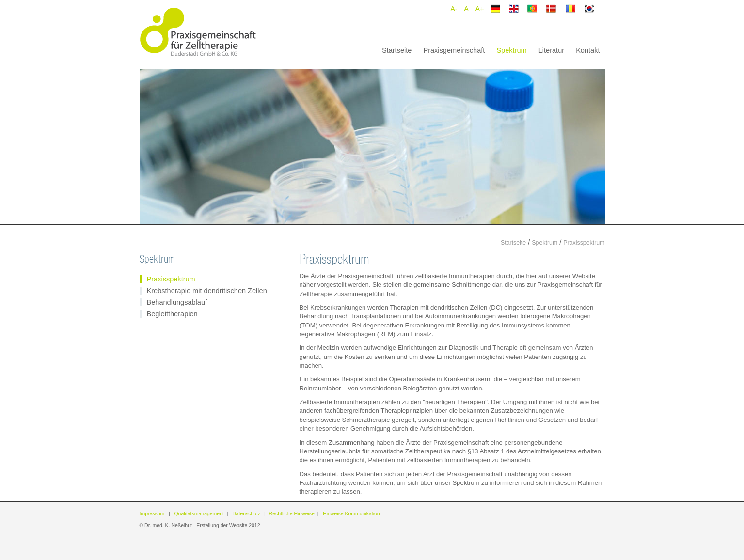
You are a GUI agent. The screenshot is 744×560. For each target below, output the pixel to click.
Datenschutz (246, 514)
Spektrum (511, 50)
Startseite (397, 50)
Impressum (152, 514)
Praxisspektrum (584, 243)
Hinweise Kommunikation (351, 514)
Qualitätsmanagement (199, 514)
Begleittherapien (172, 314)
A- (454, 9)
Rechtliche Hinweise (292, 514)
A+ (480, 9)
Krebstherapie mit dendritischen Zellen (207, 291)
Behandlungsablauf (177, 302)
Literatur (551, 50)
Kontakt (588, 50)
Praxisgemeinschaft (454, 50)
